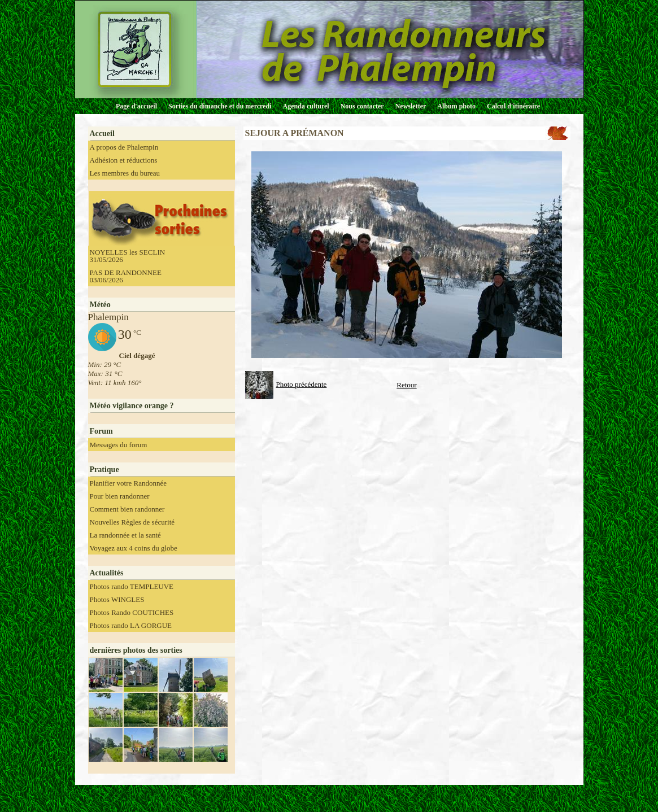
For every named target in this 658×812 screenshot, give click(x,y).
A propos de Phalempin (124, 147)
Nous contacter (362, 106)
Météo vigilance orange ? (132, 406)
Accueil (102, 134)
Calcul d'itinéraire (513, 106)
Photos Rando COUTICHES (132, 612)
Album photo (456, 106)
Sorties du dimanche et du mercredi (220, 106)
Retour (406, 385)
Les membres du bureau (125, 173)
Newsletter (411, 106)
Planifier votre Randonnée (128, 483)
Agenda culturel (306, 106)
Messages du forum (119, 445)
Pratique (104, 470)
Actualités (107, 573)
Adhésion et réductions (124, 160)
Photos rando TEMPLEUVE (132, 586)
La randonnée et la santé (125, 535)
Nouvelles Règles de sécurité (132, 522)
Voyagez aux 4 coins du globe (134, 548)
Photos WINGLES (117, 599)
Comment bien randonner (127, 509)
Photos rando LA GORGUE (131, 625)
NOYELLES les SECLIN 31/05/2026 (128, 256)
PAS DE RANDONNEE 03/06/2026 (126, 276)
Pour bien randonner (120, 496)
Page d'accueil (136, 106)
